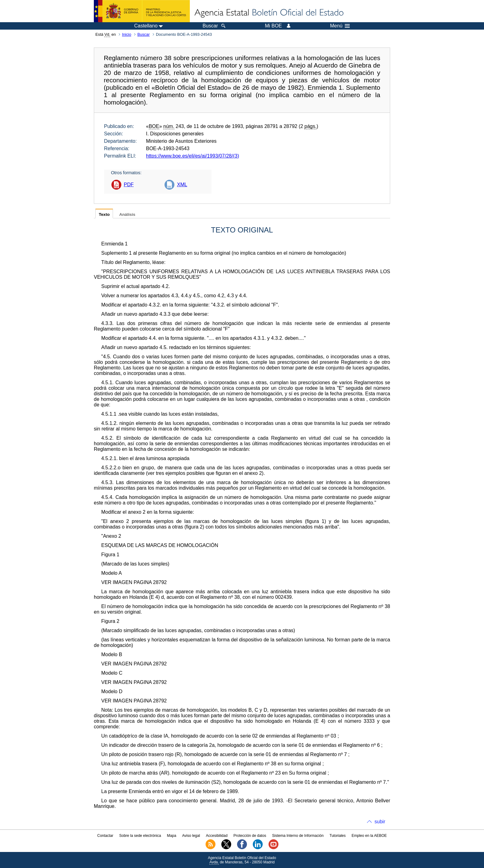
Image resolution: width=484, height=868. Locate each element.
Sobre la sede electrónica (140, 836)
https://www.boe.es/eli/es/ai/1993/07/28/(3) (193, 156)
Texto (104, 214)
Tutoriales (338, 836)
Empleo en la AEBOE (369, 836)
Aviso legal (191, 836)
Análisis (127, 214)
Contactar (105, 836)
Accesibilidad (217, 836)
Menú (340, 26)
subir (380, 822)
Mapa (172, 836)
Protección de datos (250, 836)
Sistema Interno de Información (298, 836)
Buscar (144, 34)
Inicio (127, 34)
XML (182, 185)
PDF (129, 185)
